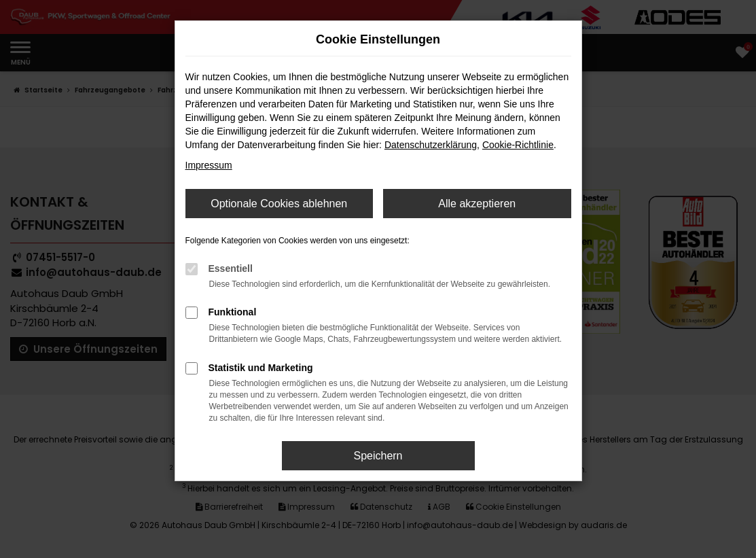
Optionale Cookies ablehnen (279, 204)
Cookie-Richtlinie (518, 145)
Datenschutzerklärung (431, 145)
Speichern (378, 456)
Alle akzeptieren (477, 204)
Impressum (209, 165)
